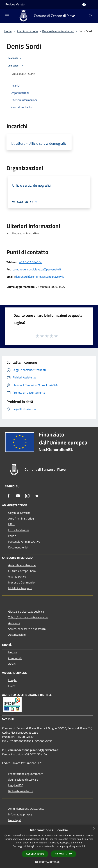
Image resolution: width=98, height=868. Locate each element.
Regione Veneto (15, 4)
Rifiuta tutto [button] (63, 854)
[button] (49, 862)
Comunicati (15, 658)
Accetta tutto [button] (35, 854)
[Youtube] (18, 496)
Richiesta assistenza (21, 791)
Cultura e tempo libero (22, 571)
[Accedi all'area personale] (84, 5)
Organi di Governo (19, 513)
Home (8, 31)
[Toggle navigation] (7, 16)
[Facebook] (9, 496)
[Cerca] (90, 16)
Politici (12, 536)
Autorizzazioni (17, 635)
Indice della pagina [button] (23, 74)
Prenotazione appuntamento (26, 774)
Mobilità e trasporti (20, 588)
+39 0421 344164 (30, 262)
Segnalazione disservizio (23, 779)
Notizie (13, 652)
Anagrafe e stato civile (22, 565)
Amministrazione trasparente (26, 809)
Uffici (11, 524)
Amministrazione (27, 31)
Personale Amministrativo (24, 542)
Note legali (15, 820)
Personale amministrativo (58, 31)
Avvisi (12, 664)
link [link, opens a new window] (84, 846)
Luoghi (12, 680)
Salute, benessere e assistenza (27, 629)
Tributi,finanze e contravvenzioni (28, 617)
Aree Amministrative (21, 518)
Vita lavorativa (17, 577)
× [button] (94, 829)
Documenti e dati (19, 547)
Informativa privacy (20, 814)
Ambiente (14, 623)
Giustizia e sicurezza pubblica (26, 611)
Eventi (12, 686)
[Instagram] (27, 496)
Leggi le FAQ (16, 785)
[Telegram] (37, 496)
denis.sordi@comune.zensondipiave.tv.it (40, 277)
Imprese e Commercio (21, 582)
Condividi (15, 58)
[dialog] (49, 846)
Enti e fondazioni (19, 530)
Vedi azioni (16, 66)
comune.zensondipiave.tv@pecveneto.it (37, 269)
